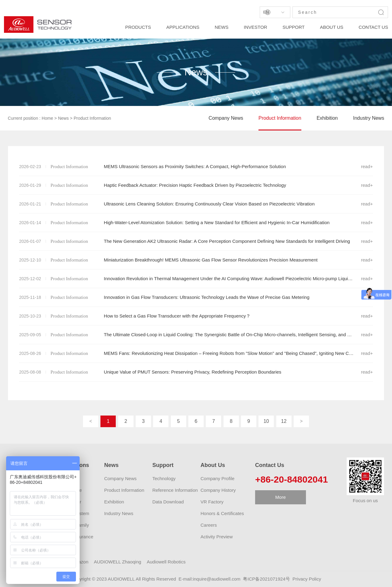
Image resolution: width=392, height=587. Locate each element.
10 (266, 421)
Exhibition (327, 118)
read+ (367, 166)
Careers (209, 525)
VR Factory (212, 502)
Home (47, 118)
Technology (164, 478)
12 (284, 421)
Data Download (168, 502)
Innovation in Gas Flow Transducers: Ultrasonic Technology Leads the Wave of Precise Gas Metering (196, 297)
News (63, 118)
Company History (218, 490)
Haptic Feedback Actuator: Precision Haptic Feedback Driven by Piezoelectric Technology (196, 185)
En (266, 12)
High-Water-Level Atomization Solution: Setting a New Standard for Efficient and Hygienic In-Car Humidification (196, 223)
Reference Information (175, 490)
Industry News (369, 118)
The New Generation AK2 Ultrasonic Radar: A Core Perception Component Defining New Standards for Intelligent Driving (196, 241)
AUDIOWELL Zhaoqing (118, 562)
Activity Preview (217, 537)
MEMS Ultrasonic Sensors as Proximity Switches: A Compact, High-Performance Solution (196, 167)
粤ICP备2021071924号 (266, 579)
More (281, 497)
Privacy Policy (307, 579)
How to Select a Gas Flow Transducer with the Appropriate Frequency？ (196, 316)
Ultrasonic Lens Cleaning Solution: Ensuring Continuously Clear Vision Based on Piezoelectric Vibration (196, 204)
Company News (226, 118)
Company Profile (218, 478)
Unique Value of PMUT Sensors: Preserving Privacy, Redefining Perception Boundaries (196, 372)
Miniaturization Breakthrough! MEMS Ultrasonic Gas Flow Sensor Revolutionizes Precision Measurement (196, 260)
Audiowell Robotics (166, 562)
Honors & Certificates (222, 513)
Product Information (92, 118)
